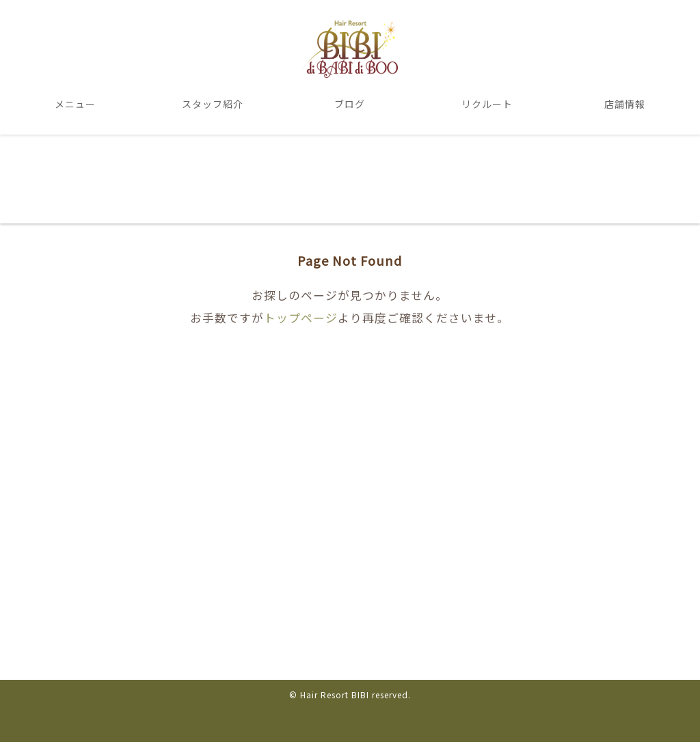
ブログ (350, 104)
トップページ (301, 318)
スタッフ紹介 (213, 104)
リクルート (487, 104)
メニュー (75, 104)
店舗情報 (625, 104)
